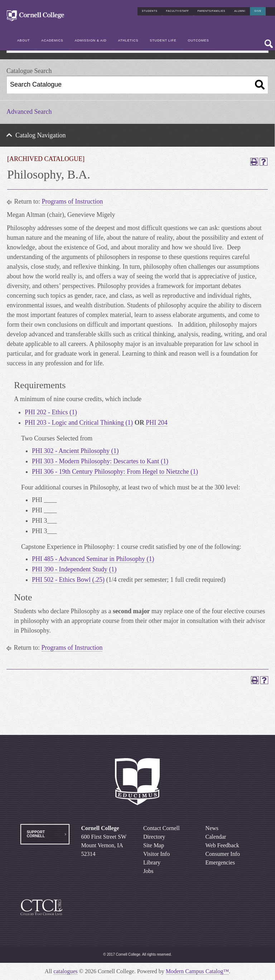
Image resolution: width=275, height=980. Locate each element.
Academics (52, 40)
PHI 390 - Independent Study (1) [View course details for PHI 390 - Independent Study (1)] (74, 569)
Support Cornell (36, 834)
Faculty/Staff (178, 11)
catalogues (66, 971)
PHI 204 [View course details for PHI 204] (157, 423)
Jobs (148, 871)
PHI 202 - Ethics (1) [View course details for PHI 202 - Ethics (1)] (51, 412)
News (212, 828)
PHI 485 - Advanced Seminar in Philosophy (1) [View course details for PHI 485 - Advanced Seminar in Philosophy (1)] (93, 559)
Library (152, 862)
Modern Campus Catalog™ (197, 971)
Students (150, 11)
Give (258, 11)
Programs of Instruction (73, 201)
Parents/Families (212, 11)
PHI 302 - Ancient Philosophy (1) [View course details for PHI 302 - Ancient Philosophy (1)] (75, 451)
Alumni (240, 11)
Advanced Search (29, 112)
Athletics (128, 40)
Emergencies (220, 862)
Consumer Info (223, 854)
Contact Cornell (161, 828)
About (23, 40)
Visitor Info (156, 854)
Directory (154, 837)
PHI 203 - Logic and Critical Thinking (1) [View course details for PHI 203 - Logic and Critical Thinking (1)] (79, 423)
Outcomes (199, 40)
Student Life (163, 40)
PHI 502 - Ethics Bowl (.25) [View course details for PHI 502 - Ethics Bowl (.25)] (68, 580)
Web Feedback (222, 845)
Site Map (154, 845)
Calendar (216, 837)
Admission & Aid (91, 40)
